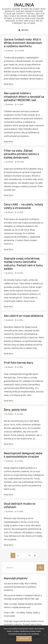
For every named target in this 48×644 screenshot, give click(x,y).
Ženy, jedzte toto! (15, 410)
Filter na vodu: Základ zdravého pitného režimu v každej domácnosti (21, 154)
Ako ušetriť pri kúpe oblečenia (24, 316)
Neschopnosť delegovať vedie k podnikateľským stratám (23, 455)
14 (30, 555)
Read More (8, 84)
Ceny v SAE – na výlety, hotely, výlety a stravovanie (24, 206)
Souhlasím (24, 639)
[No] (45, 635)
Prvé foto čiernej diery (18, 363)
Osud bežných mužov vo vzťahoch (20, 505)
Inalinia (24, 5)
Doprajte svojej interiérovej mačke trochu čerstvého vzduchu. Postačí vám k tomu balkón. (23, 264)
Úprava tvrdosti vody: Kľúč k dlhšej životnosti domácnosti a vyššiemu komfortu (23, 43)
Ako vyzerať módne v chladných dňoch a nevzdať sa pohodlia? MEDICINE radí (24, 97)
